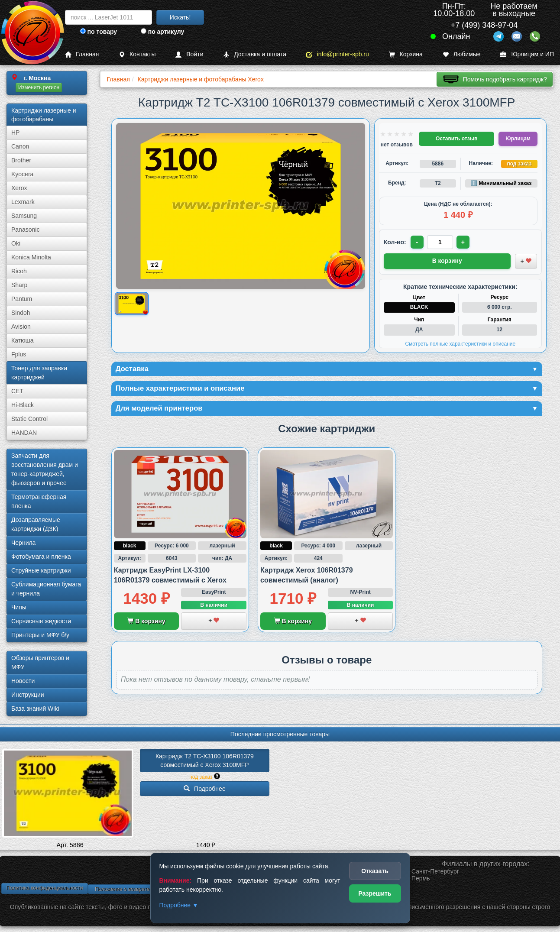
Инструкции (28, 695)
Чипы (19, 607)
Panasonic (25, 230)
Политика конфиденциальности (44, 888)
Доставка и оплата (255, 54)
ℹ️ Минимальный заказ (501, 183)
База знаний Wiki (35, 709)
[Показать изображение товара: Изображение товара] (131, 304)
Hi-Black (23, 405)
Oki (16, 243)
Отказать (375, 871)
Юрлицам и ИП (527, 54)
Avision (21, 327)
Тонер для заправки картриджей (39, 373)
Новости (23, 681)
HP (15, 133)
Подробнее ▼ (179, 905)
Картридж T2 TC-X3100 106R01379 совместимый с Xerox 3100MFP (206, 760)
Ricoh (19, 271)
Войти (189, 54)
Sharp (19, 285)
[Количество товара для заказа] (441, 242)
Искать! (180, 17)
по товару (99, 32)
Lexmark (23, 202)
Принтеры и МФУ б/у (40, 635)
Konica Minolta (31, 257)
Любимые (462, 54)
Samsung (24, 216)
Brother (21, 160)
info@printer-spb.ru (338, 54)
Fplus (19, 354)
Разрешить (375, 893)
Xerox (19, 188)
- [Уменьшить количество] (417, 242)
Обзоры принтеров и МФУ (40, 662)
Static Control (29, 419)
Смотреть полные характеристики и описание (460, 343)
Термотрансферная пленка (39, 501)
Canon (20, 146)
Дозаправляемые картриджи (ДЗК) (36, 524)
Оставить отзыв (456, 139)
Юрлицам (518, 139)
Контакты (137, 54)
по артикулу (163, 32)
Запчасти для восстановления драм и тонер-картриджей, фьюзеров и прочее (45, 469)
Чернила (23, 543)
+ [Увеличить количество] (464, 242)
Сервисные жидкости (41, 621)
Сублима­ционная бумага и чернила (46, 589)
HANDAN (24, 433)
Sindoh (21, 313)
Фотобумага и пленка (41, 557)
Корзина (406, 54)
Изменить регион (39, 87)
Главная (82, 54)
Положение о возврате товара (131, 889)
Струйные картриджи (41, 570)
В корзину (146, 623)
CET (17, 391)
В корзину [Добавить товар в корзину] (447, 260)
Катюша (23, 340)
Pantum (22, 299)
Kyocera (22, 174)
